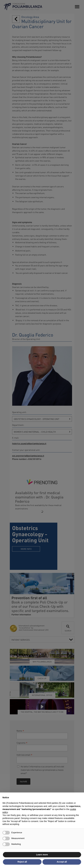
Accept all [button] (62, 862)
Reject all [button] (22, 862)
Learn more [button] (42, 855)
